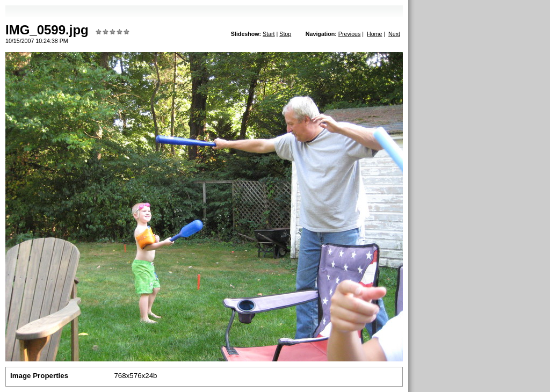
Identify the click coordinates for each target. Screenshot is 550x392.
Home (374, 34)
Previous (349, 34)
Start (269, 34)
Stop (285, 34)
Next (394, 34)
